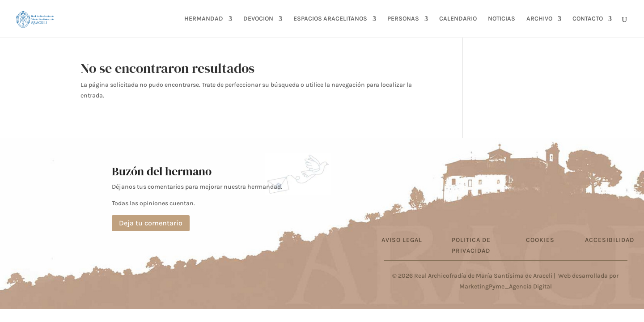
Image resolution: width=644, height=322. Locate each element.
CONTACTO (588, 19)
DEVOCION (258, 19)
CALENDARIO (458, 19)
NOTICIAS (502, 19)
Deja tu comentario (151, 223)
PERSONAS (403, 19)
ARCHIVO (539, 19)
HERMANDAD (204, 19)
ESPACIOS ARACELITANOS (330, 19)
